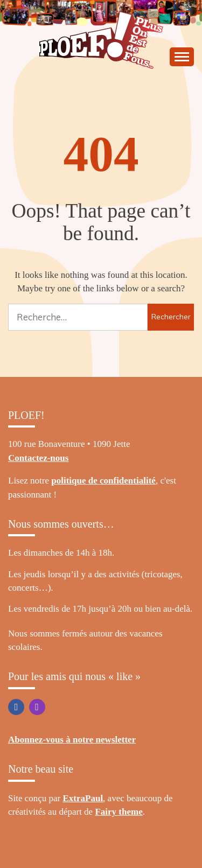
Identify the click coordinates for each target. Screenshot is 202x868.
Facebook (16, 707)
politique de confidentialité (103, 481)
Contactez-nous (38, 458)
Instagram (37, 707)
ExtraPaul (83, 798)
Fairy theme (119, 812)
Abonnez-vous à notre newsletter (72, 740)
